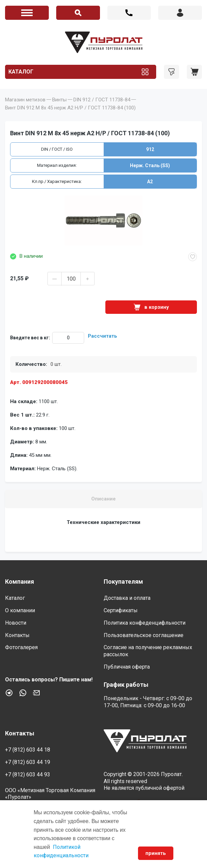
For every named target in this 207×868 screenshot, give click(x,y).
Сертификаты (121, 610)
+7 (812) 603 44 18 (129, 13)
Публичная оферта (127, 667)
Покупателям (123, 582)
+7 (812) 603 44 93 (28, 775)
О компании (20, 610)
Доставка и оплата (127, 598)
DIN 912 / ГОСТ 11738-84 (102, 100)
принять (156, 853)
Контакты (17, 635)
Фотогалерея (21, 647)
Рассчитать (102, 336)
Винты (59, 100)
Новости (16, 623)
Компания (20, 582)
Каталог (21, 72)
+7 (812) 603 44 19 (28, 762)
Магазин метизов (25, 100)
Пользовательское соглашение (144, 635)
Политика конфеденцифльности (145, 623)
